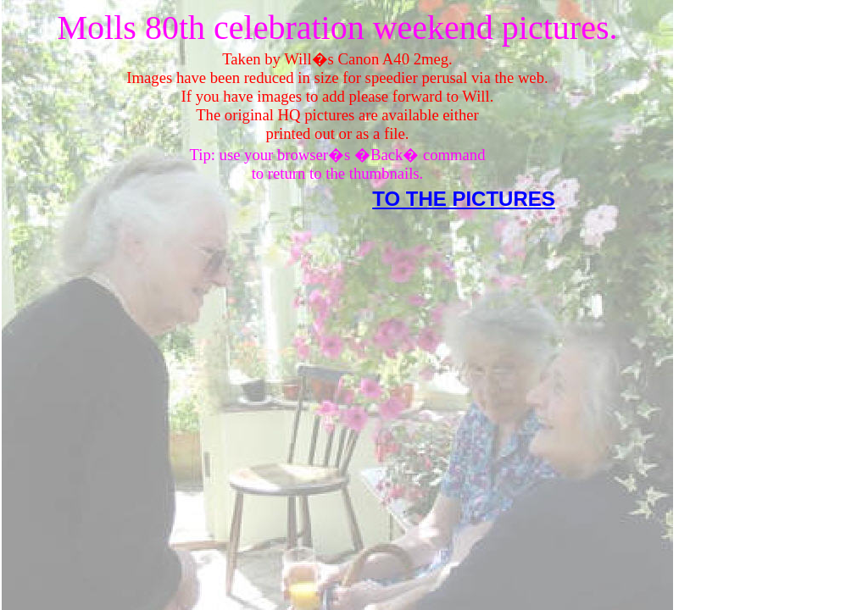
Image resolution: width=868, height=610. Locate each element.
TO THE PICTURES (464, 199)
